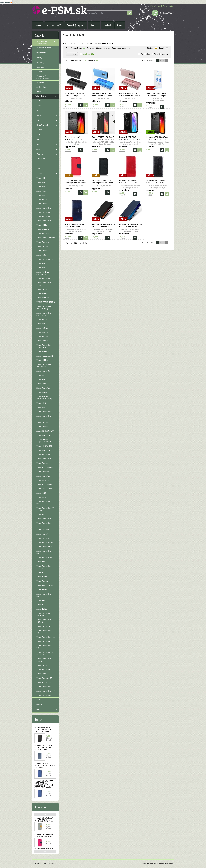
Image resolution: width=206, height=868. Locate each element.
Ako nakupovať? (54, 25)
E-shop (38, 25)
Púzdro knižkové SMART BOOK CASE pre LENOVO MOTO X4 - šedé (45, 748)
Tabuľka (162, 48)
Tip (142, 54)
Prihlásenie (155, 6)
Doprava (94, 25)
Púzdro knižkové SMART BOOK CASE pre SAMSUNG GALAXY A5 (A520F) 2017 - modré (44, 784)
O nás (120, 25)
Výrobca (72, 54)
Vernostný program (76, 25)
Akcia (148, 54)
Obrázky (150, 48)
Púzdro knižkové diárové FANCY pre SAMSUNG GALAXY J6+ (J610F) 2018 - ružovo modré (45, 837)
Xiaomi (89, 43)
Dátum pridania (101, 48)
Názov (80, 48)
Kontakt (107, 25)
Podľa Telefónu (77, 43)
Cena (89, 48)
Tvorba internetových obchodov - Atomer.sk (158, 864)
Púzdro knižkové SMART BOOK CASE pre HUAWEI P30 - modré (44, 765)
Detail (49, 740)
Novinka (165, 54)
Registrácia (168, 6)
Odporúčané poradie (120, 48)
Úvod (65, 43)
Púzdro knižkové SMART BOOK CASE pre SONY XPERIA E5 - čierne (44, 730)
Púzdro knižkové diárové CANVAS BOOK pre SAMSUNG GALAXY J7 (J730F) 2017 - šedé (44, 821)
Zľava (156, 54)
